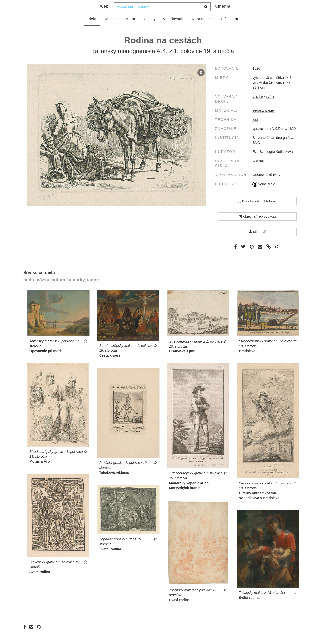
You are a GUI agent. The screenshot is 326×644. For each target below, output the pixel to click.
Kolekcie (111, 29)
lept (255, 129)
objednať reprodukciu (257, 226)
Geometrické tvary (266, 185)
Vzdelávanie (174, 29)
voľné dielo (264, 194)
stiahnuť (257, 241)
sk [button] (292, 7)
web (105, 16)
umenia (223, 16)
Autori (131, 29)
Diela (92, 29)
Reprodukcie (203, 29)
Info (224, 29)
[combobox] (162, 16)
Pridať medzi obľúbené (257, 211)
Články (150, 29)
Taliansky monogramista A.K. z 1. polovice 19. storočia (163, 61)
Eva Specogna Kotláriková (273, 161)
